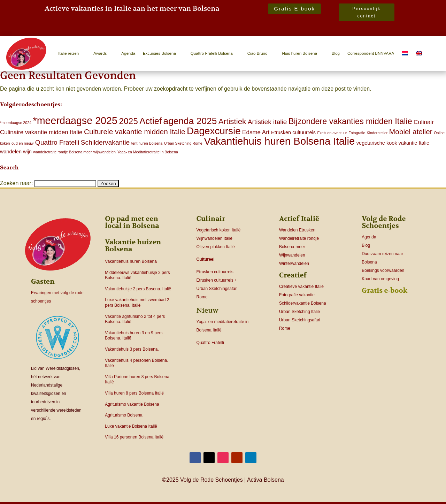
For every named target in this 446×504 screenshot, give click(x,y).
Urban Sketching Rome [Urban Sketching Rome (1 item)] (183, 143)
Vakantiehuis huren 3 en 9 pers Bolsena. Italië (134, 336)
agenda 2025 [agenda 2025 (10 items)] (190, 121)
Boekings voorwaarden (383, 270)
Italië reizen (68, 53)
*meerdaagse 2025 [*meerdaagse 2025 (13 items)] (75, 121)
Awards (100, 53)
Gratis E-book (294, 9)
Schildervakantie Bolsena (303, 303)
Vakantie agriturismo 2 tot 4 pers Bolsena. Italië (135, 319)
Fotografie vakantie (297, 295)
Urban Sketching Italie (299, 312)
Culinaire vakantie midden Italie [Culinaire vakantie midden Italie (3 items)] (41, 132)
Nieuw (207, 310)
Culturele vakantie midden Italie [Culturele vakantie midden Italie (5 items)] (135, 132)
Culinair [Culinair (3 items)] (424, 122)
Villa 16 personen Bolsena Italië (134, 437)
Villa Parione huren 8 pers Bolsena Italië (137, 380)
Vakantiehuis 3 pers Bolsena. (132, 349)
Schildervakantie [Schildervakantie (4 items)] (105, 142)
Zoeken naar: (16, 183)
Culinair (211, 219)
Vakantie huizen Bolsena (133, 246)
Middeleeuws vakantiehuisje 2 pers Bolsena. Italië (137, 275)
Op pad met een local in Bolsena (132, 222)
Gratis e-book (385, 291)
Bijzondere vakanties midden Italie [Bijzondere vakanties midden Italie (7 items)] (350, 121)
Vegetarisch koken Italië (219, 230)
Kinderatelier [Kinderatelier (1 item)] (377, 133)
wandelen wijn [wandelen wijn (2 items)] (16, 152)
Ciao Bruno (257, 53)
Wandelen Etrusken (297, 230)
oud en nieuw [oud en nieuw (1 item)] (22, 143)
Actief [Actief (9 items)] (151, 121)
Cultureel (206, 259)
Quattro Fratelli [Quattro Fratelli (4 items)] (57, 142)
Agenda (128, 53)
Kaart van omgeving (380, 279)
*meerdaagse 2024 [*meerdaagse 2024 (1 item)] (16, 123)
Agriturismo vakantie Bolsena (132, 404)
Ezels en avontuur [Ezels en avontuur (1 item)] (332, 133)
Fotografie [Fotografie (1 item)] (357, 133)
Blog (336, 53)
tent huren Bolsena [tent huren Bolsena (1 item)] (147, 143)
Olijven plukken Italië (216, 247)
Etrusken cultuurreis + (217, 280)
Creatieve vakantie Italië (301, 287)
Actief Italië (299, 219)
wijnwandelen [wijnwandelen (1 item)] (105, 152)
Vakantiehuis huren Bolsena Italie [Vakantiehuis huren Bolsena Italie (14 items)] (279, 141)
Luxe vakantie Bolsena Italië (131, 426)
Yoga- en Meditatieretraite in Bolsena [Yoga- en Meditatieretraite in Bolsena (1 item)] (147, 152)
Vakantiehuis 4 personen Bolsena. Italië (136, 363)
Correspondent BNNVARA (371, 53)
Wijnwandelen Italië (214, 238)
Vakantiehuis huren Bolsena (131, 261)
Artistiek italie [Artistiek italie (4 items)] (267, 122)
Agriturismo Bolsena (124, 415)
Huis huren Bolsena (299, 53)
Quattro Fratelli (210, 343)
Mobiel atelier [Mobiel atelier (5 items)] (411, 132)
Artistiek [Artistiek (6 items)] (232, 121)
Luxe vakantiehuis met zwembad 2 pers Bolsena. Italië (137, 303)
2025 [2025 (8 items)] (128, 121)
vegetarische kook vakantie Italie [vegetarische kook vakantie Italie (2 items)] (393, 143)
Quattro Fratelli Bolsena (212, 53)
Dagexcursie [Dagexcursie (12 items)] (214, 131)
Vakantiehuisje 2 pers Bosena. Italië (138, 289)
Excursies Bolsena (159, 53)
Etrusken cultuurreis (215, 272)
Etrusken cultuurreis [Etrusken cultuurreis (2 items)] (293, 132)
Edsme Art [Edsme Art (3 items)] (256, 132)
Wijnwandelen (292, 255)
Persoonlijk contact (367, 12)
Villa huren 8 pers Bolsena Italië (134, 393)
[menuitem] (405, 53)
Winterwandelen (294, 264)
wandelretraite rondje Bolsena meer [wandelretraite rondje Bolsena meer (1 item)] (62, 152)
